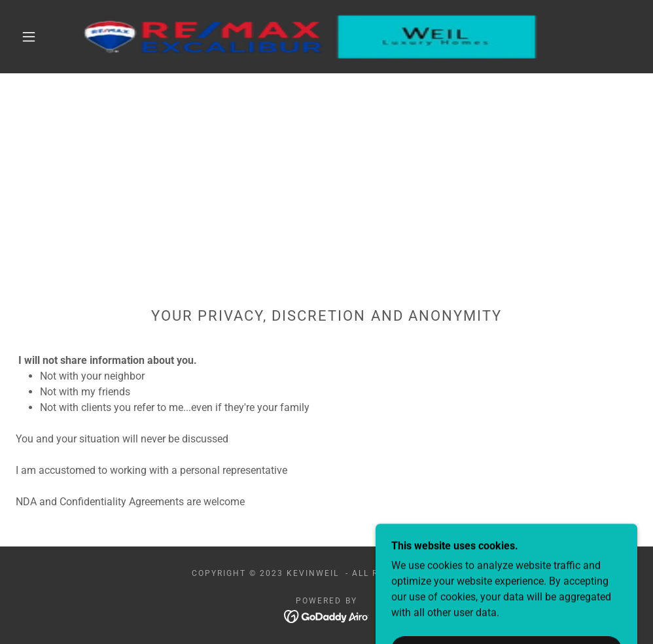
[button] (31, 37)
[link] (311, 37)
